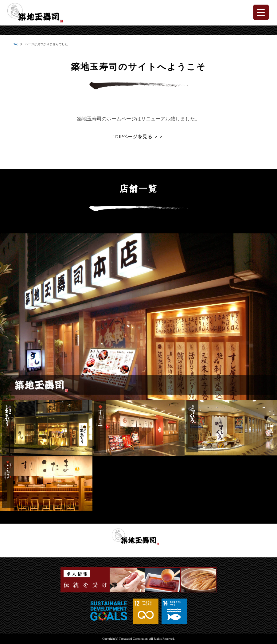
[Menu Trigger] (261, 12)
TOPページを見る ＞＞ (138, 137)
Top (16, 44)
